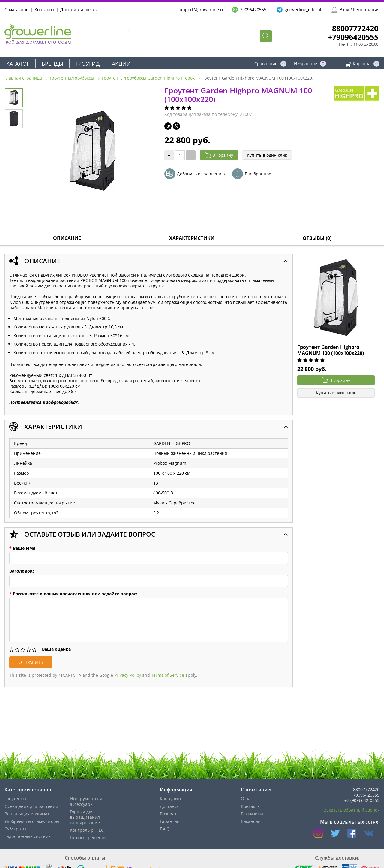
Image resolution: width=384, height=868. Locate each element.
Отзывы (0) (317, 238)
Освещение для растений (31, 806)
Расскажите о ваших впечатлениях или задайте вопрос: (73, 594)
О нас (247, 798)
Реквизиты (252, 814)
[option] (93, 151)
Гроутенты (15, 798)
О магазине (16, 9)
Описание (67, 238)
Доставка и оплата (79, 9)
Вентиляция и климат (27, 814)
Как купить (171, 798)
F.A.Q (165, 829)
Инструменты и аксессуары (86, 801)
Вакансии (251, 821)
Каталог (18, 64)
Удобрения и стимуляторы (32, 821)
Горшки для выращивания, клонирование (85, 817)
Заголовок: (22, 571)
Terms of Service (168, 675)
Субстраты (15, 829)
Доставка (169, 806)
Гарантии (170, 821)
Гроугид (88, 64)
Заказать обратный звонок (352, 810)
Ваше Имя (22, 548)
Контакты (44, 9)
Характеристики (192, 238)
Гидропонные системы (28, 836)
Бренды (52, 64)
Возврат (168, 814)
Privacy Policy (128, 675)
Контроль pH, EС (87, 830)
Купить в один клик (267, 155)
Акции (121, 64)
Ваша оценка (56, 649)
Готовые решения (88, 838)
